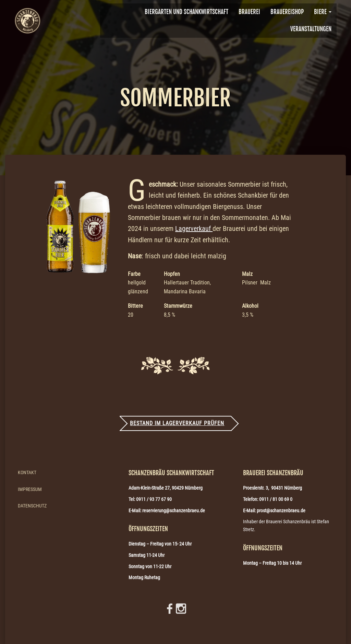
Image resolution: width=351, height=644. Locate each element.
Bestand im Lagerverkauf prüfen (177, 423)
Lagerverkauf (194, 229)
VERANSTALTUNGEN (311, 29)
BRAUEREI (249, 12)
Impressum (30, 489)
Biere (323, 12)
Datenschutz (32, 506)
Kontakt (27, 472)
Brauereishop (287, 12)
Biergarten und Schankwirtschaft (186, 12)
